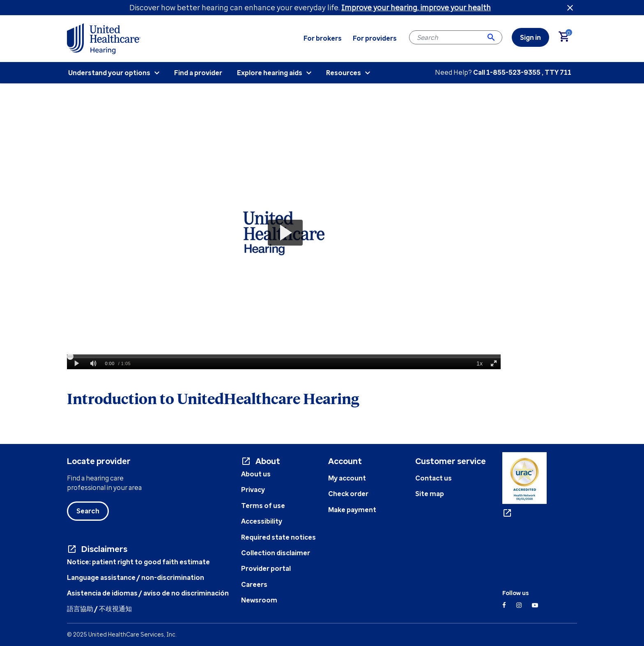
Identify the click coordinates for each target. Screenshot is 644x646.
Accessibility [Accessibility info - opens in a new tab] (262, 521)
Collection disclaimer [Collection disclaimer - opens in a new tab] (276, 553)
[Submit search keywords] (491, 37)
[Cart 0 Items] (568, 37)
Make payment (352, 510)
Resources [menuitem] (344, 73)
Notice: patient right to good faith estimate (138, 562)
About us (256, 474)
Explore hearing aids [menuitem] (270, 73)
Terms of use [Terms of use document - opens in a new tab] (263, 506)
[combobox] (456, 37)
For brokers (323, 38)
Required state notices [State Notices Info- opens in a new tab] (278, 537)
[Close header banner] (570, 8)
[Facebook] (504, 605)
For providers (375, 38)
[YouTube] (535, 605)
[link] (530, 37)
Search (88, 511)
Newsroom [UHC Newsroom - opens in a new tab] (259, 600)
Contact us (434, 478)
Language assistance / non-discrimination (136, 577)
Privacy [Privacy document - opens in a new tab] (253, 490)
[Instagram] (519, 605)
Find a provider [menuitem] (198, 73)
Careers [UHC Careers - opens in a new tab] (254, 584)
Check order (348, 494)
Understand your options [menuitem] (109, 73)
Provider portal (266, 568)
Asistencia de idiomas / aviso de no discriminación (148, 593)
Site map (430, 494)
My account (347, 478)
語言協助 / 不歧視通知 (99, 609)
